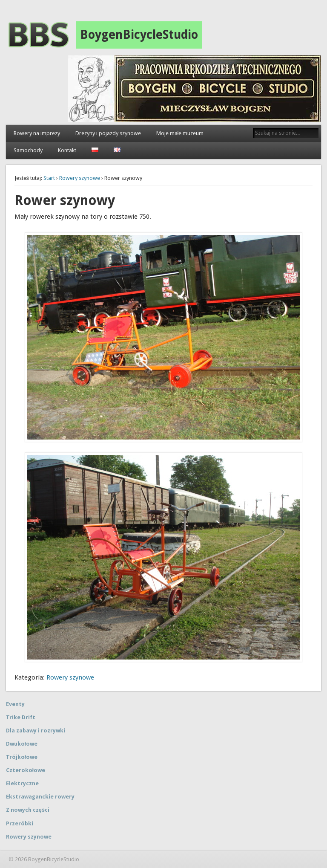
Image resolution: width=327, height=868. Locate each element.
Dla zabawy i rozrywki (36, 731)
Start (49, 178)
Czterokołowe (26, 770)
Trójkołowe (22, 757)
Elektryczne (22, 783)
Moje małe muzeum (180, 133)
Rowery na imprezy (37, 133)
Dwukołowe (22, 744)
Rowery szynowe (80, 178)
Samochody (28, 150)
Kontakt (67, 150)
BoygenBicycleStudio (139, 35)
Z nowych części (28, 810)
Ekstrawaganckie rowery (40, 797)
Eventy (15, 704)
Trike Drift (21, 717)
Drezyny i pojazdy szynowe (108, 133)
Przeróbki (20, 823)
